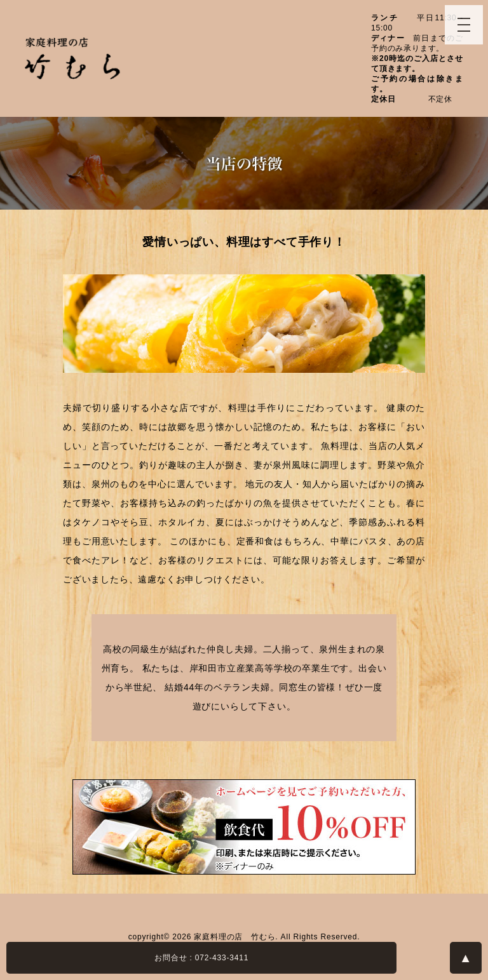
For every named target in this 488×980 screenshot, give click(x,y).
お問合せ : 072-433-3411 (201, 958)
